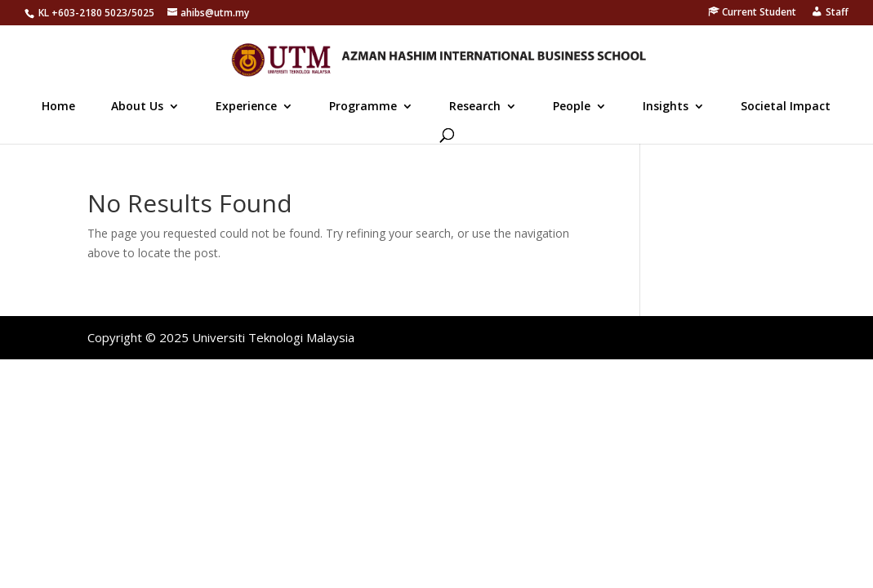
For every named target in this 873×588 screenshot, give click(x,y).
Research (475, 107)
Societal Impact (786, 107)
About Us (137, 107)
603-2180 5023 (93, 13)
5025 (143, 13)
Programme (363, 107)
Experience (246, 107)
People (572, 107)
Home (58, 107)
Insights (666, 107)
